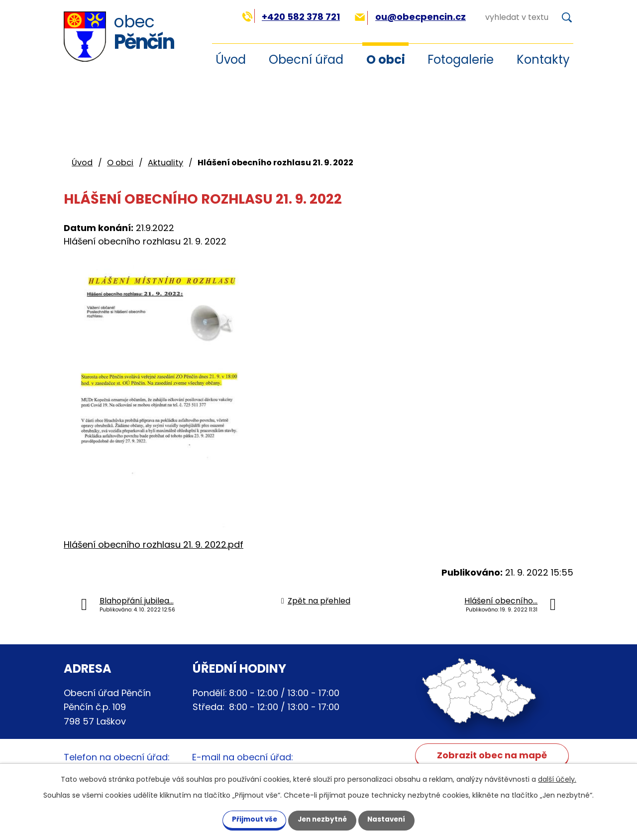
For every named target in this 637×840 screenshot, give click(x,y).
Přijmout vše (249, 819)
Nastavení (392, 819)
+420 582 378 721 (291, 17)
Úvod (82, 163)
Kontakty (543, 60)
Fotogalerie (461, 60)
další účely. (557, 779)
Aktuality (165, 163)
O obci (386, 60)
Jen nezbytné (322, 819)
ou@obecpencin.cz (410, 17)
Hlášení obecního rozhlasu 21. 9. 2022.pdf (154, 544)
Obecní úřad (306, 60)
